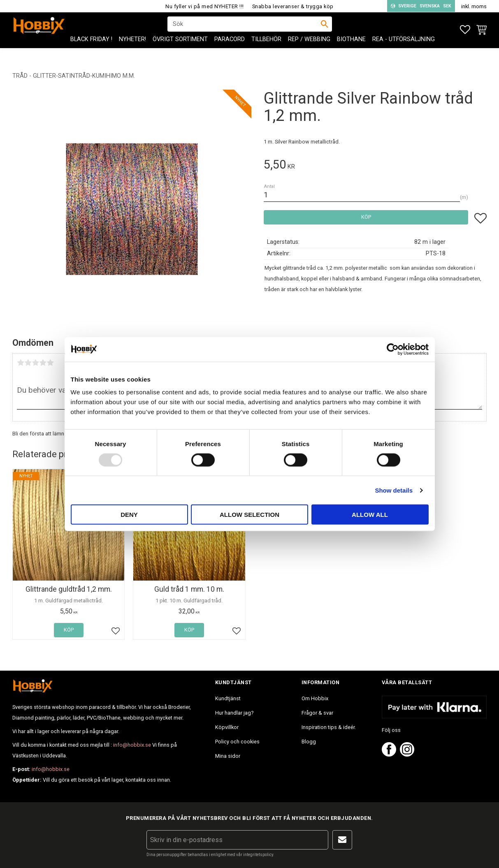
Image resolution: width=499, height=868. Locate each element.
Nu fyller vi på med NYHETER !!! (205, 6)
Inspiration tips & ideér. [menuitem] (329, 727)
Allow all (370, 515)
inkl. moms (474, 6)
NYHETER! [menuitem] (132, 50)
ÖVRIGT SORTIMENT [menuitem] (180, 50)
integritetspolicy (258, 855)
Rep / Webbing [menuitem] (309, 50)
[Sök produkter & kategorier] (244, 29)
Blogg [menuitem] (309, 742)
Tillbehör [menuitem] (266, 50)
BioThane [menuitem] (351, 50)
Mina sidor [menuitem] (228, 756)
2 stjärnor (28, 363)
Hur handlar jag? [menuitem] (234, 713)
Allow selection (249, 515)
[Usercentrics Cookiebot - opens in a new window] (393, 349)
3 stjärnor (35, 363)
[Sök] (325, 29)
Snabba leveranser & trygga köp (293, 6)
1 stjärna (21, 363)
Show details (394, 490)
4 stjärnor (43, 363)
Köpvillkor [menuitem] (227, 727)
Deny (129, 515)
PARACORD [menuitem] (230, 50)
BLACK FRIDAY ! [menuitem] (91, 50)
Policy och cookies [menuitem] (237, 742)
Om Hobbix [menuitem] (315, 698)
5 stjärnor (50, 363)
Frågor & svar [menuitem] (317, 713)
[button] (465, 30)
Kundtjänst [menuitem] (228, 698)
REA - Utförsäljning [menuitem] (404, 50)
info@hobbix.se (132, 745)
